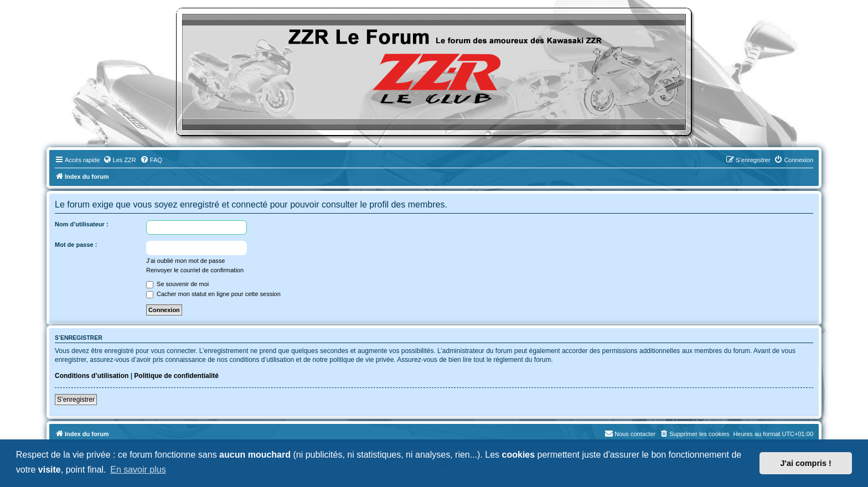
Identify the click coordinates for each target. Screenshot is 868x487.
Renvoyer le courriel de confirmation (195, 270)
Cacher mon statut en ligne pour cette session (213, 294)
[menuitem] (120, 160)
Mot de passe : (76, 245)
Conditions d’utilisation (92, 376)
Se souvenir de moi (177, 284)
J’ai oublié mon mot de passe (185, 261)
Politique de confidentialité (176, 376)
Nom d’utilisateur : (82, 224)
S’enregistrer (76, 400)
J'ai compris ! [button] (806, 463)
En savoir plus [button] (138, 470)
